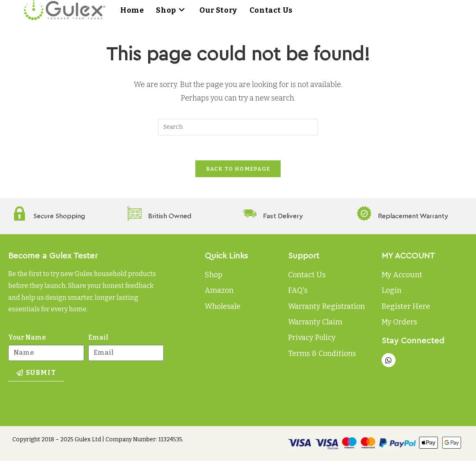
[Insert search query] (238, 127)
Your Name (27, 337)
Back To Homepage (238, 169)
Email (98, 337)
